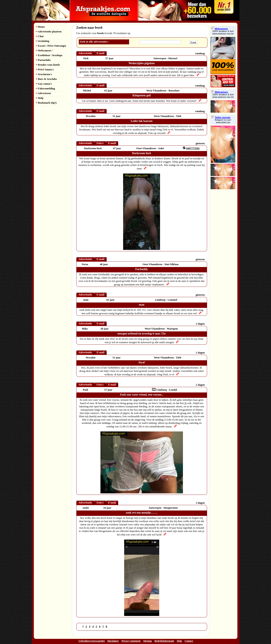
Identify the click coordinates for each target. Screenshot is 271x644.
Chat (40, 36)
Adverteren (43, 93)
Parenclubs (43, 60)
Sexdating (43, 41)
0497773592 (193, 148)
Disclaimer (113, 641)
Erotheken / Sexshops (49, 55)
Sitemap (147, 641)
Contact (189, 641)
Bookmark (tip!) (46, 103)
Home (40, 27)
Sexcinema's (44, 74)
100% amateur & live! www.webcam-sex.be (223, 32)
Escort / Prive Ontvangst (51, 46)
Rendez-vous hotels (48, 65)
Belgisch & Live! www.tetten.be (223, 121)
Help (40, 98)
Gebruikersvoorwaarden (92, 641)
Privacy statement (131, 641)
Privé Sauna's (45, 69)
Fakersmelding (45, 88)
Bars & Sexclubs (46, 79)
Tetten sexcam (221, 117)
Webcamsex (45, 50)
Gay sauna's (44, 84)
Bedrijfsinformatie (164, 641)
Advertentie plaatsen (49, 31)
